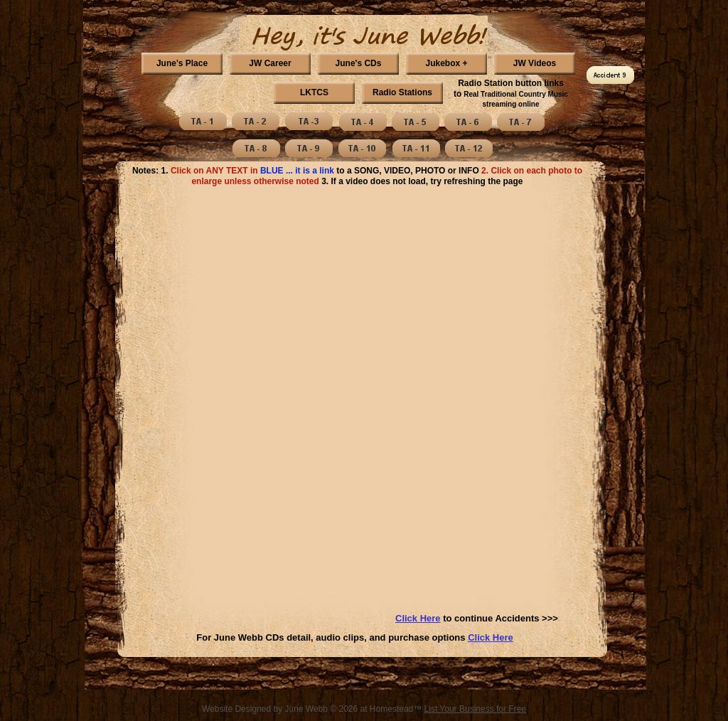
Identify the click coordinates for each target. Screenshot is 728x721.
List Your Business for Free (475, 709)
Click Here (491, 637)
